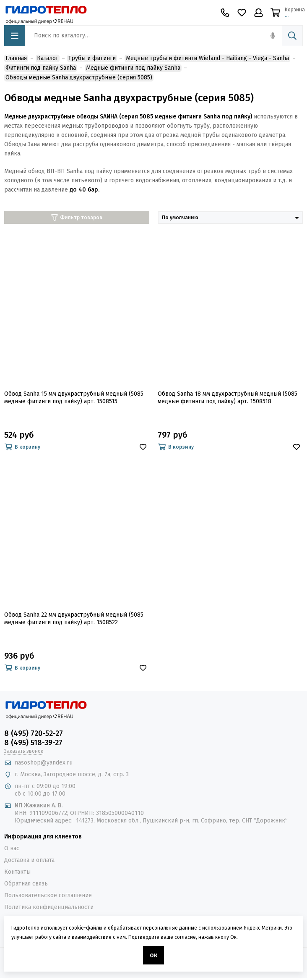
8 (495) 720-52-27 (34, 733)
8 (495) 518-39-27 (33, 743)
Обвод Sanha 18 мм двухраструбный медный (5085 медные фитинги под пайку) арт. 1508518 (228, 398)
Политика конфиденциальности (49, 907)
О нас (12, 848)
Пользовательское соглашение (48, 895)
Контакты (17, 872)
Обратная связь (26, 884)
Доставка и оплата (29, 860)
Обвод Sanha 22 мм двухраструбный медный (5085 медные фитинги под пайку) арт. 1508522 (74, 619)
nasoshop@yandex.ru (44, 763)
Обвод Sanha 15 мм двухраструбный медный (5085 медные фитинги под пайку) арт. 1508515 (74, 398)
